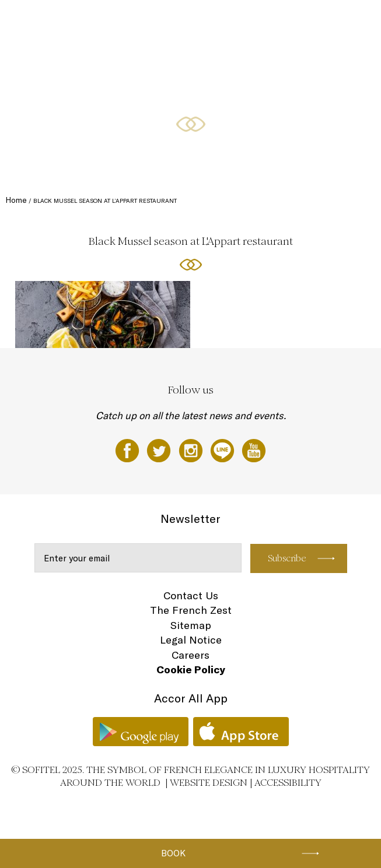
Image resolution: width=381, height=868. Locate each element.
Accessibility (288, 783)
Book (173, 853)
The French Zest (191, 610)
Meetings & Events (300, 22)
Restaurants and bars (175, 22)
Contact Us (191, 595)
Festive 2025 (47, 22)
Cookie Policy (191, 670)
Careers (190, 655)
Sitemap (191, 625)
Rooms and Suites (104, 22)
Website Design (209, 783)
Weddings (42, 65)
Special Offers (239, 22)
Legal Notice (191, 640)
